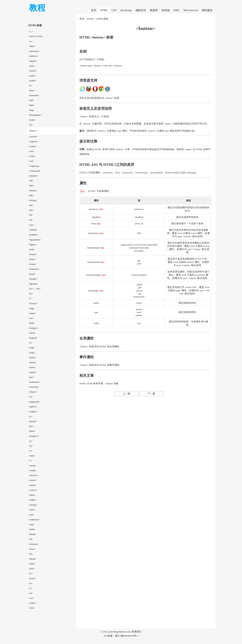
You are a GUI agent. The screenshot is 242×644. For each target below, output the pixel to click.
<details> (33, 190)
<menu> (32, 362)
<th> (31, 554)
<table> (32, 529)
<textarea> (34, 544)
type (96, 312)
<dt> (31, 220)
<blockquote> (35, 115)
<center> (33, 146)
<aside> (32, 76)
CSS (114, 10)
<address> (33, 56)
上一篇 (127, 393)
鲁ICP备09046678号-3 (127, 636)
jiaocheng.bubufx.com (119, 632)
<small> (32, 485)
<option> (33, 407)
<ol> (31, 397)
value (96, 323)
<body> (32, 120)
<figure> (33, 244)
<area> (32, 66)
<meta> (32, 367)
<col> (31, 161)
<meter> (33, 372)
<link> (32, 348)
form (93, 224)
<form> (32, 259)
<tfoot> (32, 549)
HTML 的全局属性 (109, 346)
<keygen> (33, 328)
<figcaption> (35, 240)
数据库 (154, 10)
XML (176, 10)
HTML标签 (102, 19)
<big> (31, 110)
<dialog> (33, 200)
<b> (30, 85)
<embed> (33, 230)
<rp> (31, 446)
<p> (30, 416)
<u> (30, 588)
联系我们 (137, 632)
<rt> (31, 451)
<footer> (33, 254)
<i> (30, 298)
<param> (33, 421)
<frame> (33, 264)
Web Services (191, 10)
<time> (32, 564)
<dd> (31, 181)
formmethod (93, 262)
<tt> (30, 583)
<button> (33, 131)
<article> (33, 71)
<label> (32, 333)
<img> (32, 308)
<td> (31, 539)
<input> (32, 313)
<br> (31, 125)
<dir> (31, 205)
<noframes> (34, 382)
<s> (30, 461)
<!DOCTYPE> (36, 36)
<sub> (31, 515)
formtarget (93, 291)
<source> (33, 490)
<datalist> (33, 176)
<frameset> (34, 269)
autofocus (93, 209)
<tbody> (33, 534)
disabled (96, 217)
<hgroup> (33, 284)
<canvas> (33, 136)
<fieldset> (33, 235)
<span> (32, 495)
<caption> (33, 141)
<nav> (31, 377)
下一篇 (151, 393)
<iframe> (33, 303)
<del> (31, 186)
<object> (33, 392)
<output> (33, 411)
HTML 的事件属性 (109, 365)
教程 (37, 8)
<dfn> (31, 195)
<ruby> (32, 456)
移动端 (166, 10)
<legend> (33, 338)
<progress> (34, 436)
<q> (30, 441)
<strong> (33, 505)
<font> (32, 249)
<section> (33, 475)
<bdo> (32, 105)
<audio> (32, 81)
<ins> (31, 318)
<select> (33, 480)
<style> (32, 510)
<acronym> (34, 51)
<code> (32, 156)
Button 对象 (112, 383)
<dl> (31, 215)
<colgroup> (34, 166)
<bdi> (31, 100)
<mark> (32, 357)
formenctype (93, 248)
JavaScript (126, 10)
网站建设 (207, 10)
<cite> (31, 151)
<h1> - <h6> (35, 289)
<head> (32, 274)
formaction (93, 233)
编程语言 (141, 10)
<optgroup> (34, 402)
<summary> (34, 519)
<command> (35, 171)
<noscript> (34, 387)
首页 (94, 10)
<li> (30, 343)
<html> (32, 431)
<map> (32, 353)
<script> (32, 470)
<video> (32, 603)
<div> (31, 210)
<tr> (31, 573)
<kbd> (32, 323)
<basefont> (34, 95)
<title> (32, 569)
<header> (33, 279)
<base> (32, 90)
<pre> (31, 426)
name (96, 303)
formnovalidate (93, 275)
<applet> (33, 61)
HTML (104, 10)
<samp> (32, 465)
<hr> (31, 294)
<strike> (32, 500)
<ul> (31, 593)
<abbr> (32, 46)
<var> (31, 598)
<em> (31, 225)
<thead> (32, 559)
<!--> (31, 31)
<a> (30, 41)
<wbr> (32, 608)
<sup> (31, 524)
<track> (32, 578)
